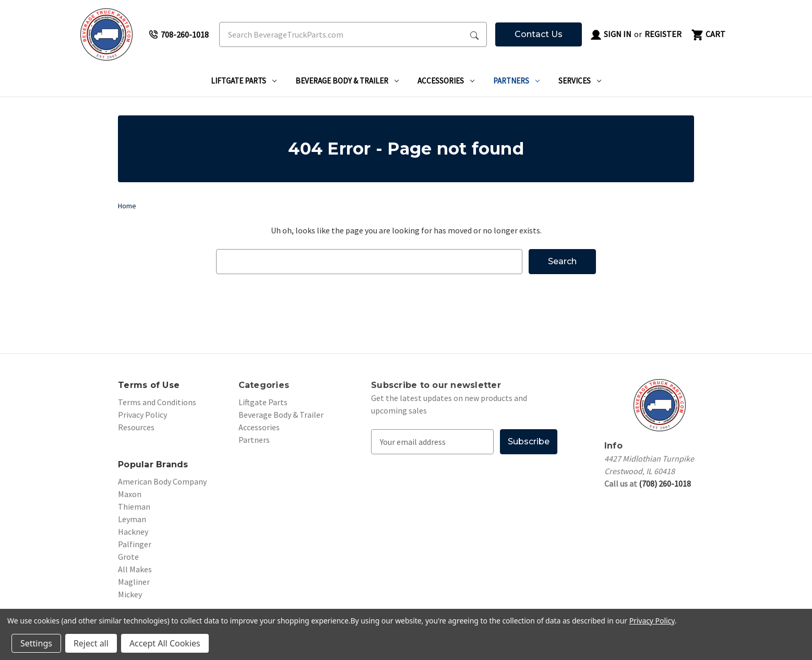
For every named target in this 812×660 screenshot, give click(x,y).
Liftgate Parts (244, 81)
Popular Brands (153, 464)
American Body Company (162, 481)
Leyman (132, 519)
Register (663, 34)
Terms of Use (149, 385)
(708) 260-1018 (665, 484)
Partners (516, 81)
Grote (128, 557)
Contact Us (539, 34)
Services (580, 81)
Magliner (134, 582)
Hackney (133, 532)
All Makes (135, 569)
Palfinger (135, 544)
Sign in (611, 35)
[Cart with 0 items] (708, 34)
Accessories (446, 81)
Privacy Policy (142, 415)
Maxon (130, 494)
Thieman (134, 506)
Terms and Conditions (157, 402)
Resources (136, 427)
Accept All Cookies (165, 643)
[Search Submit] (474, 34)
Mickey (130, 594)
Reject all (91, 643)
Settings (36, 643)
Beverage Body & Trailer (347, 81)
